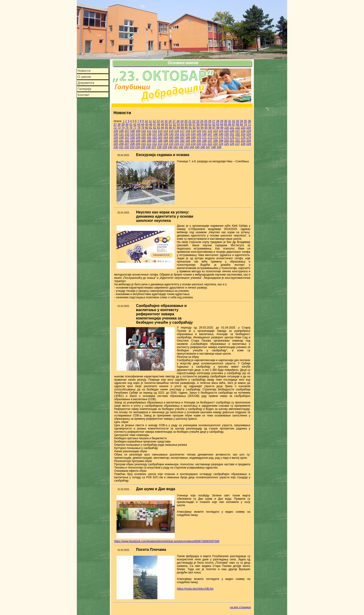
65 (226, 124)
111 (149, 131)
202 (237, 141)
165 (171, 137)
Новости (84, 71)
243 (186, 147)
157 (127, 137)
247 (208, 147)
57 (194, 124)
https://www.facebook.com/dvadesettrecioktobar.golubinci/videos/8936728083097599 (167, 541)
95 (206, 128)
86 (170, 128)
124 (221, 131)
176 (232, 137)
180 (116, 141)
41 (131, 124)
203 (243, 141)
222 (210, 144)
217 (182, 144)
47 (154, 124)
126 (232, 131)
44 (143, 124)
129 (249, 131)
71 (249, 124)
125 (227, 131)
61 (210, 124)
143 (188, 134)
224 (221, 144)
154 (249, 134)
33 (237, 121)
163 (160, 137)
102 (237, 128)
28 (218, 121)
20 (186, 121)
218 (188, 144)
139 (166, 134)
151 (232, 134)
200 (227, 141)
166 (177, 137)
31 (229, 121)
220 (199, 144)
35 (245, 121)
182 (127, 141)
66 (229, 124)
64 (222, 124)
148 (215, 134)
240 (170, 147)
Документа (86, 83)
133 (132, 134)
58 (198, 124)
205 (116, 144)
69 (242, 124)
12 (154, 121)
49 (162, 124)
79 (143, 128)
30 (226, 121)
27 (214, 121)
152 (237, 134)
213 (160, 144)
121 (204, 131)
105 (116, 131)
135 (143, 134)
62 (214, 124)
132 (127, 134)
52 (174, 124)
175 (227, 137)
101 (232, 128)
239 (165, 147)
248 (214, 147)
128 (243, 131)
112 (155, 131)
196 (204, 141)
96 (210, 128)
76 (131, 128)
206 (121, 144)
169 (193, 137)
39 (123, 124)
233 (132, 147)
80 (147, 128)
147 (210, 134)
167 (182, 137)
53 (178, 124)
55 (186, 124)
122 (210, 131)
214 (166, 144)
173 (215, 137)
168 (188, 137)
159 (138, 137)
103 (243, 128)
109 (138, 131)
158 (132, 137)
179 (249, 137)
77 (135, 128)
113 (160, 131)
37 (115, 124)
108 (132, 131)
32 (233, 121)
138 (160, 134)
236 (148, 147)
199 (221, 141)
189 (166, 141)
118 (188, 131)
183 (132, 141)
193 (188, 141)
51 (170, 124)
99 (222, 128)
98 (218, 128)
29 (222, 121)
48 (158, 124)
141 (177, 134)
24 (202, 121)
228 (243, 144)
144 (193, 134)
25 (206, 121)
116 (177, 131)
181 (121, 141)
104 (249, 128)
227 (237, 144)
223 (215, 144)
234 (138, 147)
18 (178, 121)
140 (171, 134)
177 (237, 137)
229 (249, 144)
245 (197, 147)
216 (177, 144)
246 (203, 147)
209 (138, 144)
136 (149, 134)
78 (139, 128)
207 (127, 144)
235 (143, 147)
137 (155, 134)
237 (154, 147)
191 (177, 141)
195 (199, 141)
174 (221, 137)
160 (143, 137)
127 (237, 131)
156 (121, 137)
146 (204, 134)
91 (190, 128)
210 (143, 144)
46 (151, 124)
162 (155, 137)
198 (215, 141)
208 (132, 144)
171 (204, 137)
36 (249, 121)
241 (175, 147)
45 (147, 124)
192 (182, 141)
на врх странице (240, 607)
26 (210, 121)
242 (181, 147)
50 (166, 124)
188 (160, 141)
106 (121, 131)
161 (149, 137)
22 (194, 121)
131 (121, 134)
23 (198, 121)
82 (154, 128)
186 (149, 141)
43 (139, 124)
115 (171, 131)
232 (127, 147)
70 (245, 124)
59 (202, 124)
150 (227, 134)
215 (171, 144)
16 (170, 121)
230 (116, 147)
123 (215, 131)
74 (123, 128)
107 (127, 131)
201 (232, 141)
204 (249, 141)
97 (214, 128)
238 (159, 147)
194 (193, 141)
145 (199, 134)
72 (115, 128)
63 (218, 124)
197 (210, 141)
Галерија (84, 89)
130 (116, 134)
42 (135, 124)
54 (182, 124)
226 (232, 144)
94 (202, 128)
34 (241, 121)
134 (138, 134)
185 (143, 141)
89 (182, 128)
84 (162, 128)
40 (127, 124)
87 (174, 128)
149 (221, 134)
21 (190, 121)
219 (193, 144)
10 (146, 121)
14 (162, 121)
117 (182, 131)
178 (243, 137)
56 (190, 124)
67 (233, 124)
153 (243, 134)
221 (204, 144)
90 (186, 128)
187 (155, 141)
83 (158, 128)
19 (182, 121)
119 (193, 131)
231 (121, 147)
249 (219, 147)
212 (155, 144)
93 (198, 128)
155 (116, 137)
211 (149, 144)
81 (151, 128)
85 (166, 128)
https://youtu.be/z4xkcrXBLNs (195, 589)
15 (166, 121)
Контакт (84, 95)
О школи (84, 77)
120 (199, 131)
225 (227, 144)
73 (119, 128)
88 (178, 128)
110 (143, 131)
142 (182, 134)
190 (171, 141)
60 (206, 124)
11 (150, 121)
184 (138, 141)
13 (158, 121)
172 (210, 137)
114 (166, 131)
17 (174, 121)
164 (166, 137)
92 (194, 128)
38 (119, 124)
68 (237, 124)
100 (227, 128)
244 (192, 147)
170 (199, 137)
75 (127, 128)
